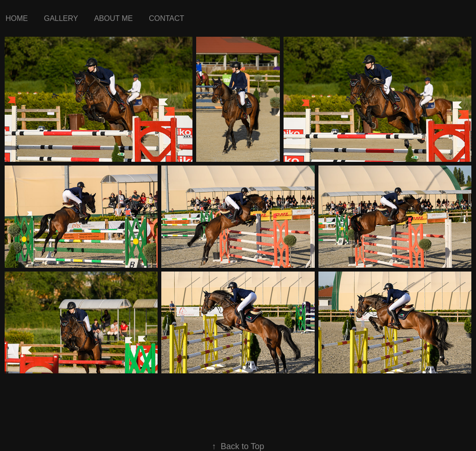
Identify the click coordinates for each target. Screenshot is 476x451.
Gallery (61, 18)
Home (17, 18)
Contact (166, 18)
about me (113, 18)
